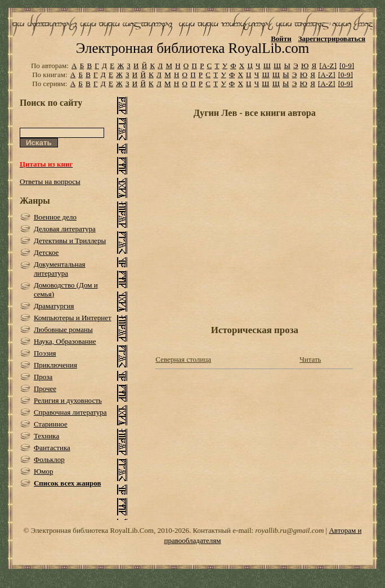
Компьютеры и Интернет (73, 318)
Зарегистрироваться (332, 39)
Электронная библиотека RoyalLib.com (192, 48)
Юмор (44, 471)
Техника (46, 436)
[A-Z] (328, 66)
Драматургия (54, 306)
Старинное (51, 424)
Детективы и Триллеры (70, 241)
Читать (310, 359)
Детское (46, 252)
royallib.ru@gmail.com (289, 530)
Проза (43, 377)
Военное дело (55, 217)
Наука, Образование (65, 341)
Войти (281, 39)
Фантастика (52, 448)
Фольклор (49, 459)
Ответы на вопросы (50, 181)
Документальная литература (60, 269)
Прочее (45, 389)
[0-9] (347, 66)
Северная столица (183, 359)
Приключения (55, 365)
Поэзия (45, 353)
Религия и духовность (68, 400)
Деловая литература (65, 229)
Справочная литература (70, 412)
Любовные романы (63, 329)
